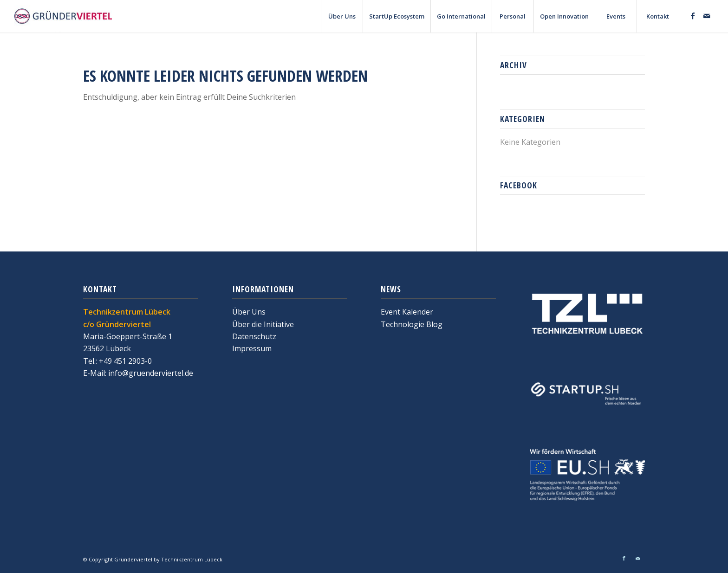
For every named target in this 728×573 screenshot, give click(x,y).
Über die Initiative (263, 324)
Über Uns (249, 312)
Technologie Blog (412, 324)
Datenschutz (254, 336)
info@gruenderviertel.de (150, 373)
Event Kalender (407, 312)
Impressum (252, 348)
